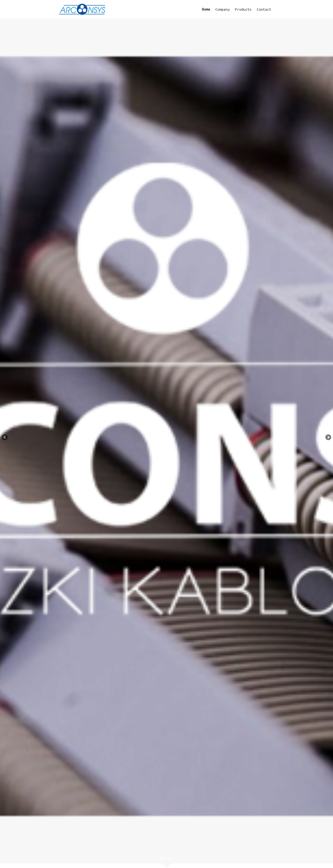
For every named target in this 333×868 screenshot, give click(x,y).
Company (223, 9)
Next (327, 438)
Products (243, 9)
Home (206, 9)
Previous (6, 438)
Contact (264, 9)
